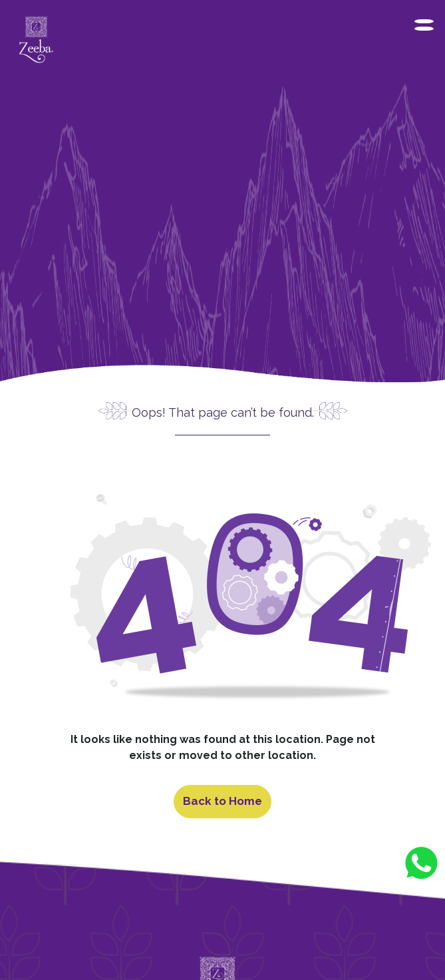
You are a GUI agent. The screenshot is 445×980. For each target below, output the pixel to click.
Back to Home (222, 801)
